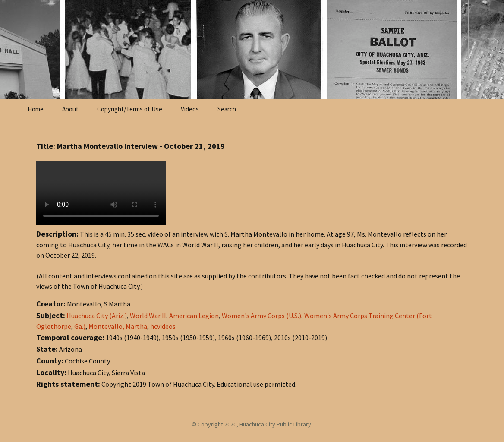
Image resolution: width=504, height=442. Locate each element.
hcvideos (163, 326)
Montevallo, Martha (118, 326)
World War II (148, 316)
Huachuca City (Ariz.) (97, 316)
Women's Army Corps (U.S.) (261, 316)
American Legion (194, 316)
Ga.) (80, 326)
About (70, 109)
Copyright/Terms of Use (130, 109)
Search (227, 109)
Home (36, 109)
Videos (190, 109)
